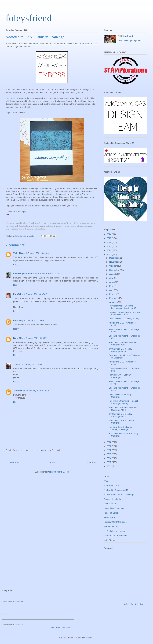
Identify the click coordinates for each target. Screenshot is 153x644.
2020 (109, 442)
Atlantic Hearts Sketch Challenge (119, 495)
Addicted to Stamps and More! (118, 490)
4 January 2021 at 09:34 (35, 321)
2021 (109, 254)
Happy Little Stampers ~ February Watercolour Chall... (124, 314)
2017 (109, 454)
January (113, 302)
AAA (106, 481)
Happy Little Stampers (114, 508)
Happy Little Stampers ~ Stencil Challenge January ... (123, 402)
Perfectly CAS (110, 517)
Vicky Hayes (19, 253)
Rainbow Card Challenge (115, 522)
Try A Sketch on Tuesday (115, 531)
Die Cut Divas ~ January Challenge (120, 396)
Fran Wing (18, 294)
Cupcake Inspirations (113, 499)
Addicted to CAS (89, 44)
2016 (109, 458)
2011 (109, 466)
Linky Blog (139, 604)
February (114, 298)
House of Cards (111, 513)
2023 (109, 246)
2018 (109, 450)
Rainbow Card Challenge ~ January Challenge (121, 428)
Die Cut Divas (110, 504)
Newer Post (13, 462)
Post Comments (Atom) (58, 472)
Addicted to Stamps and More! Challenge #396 (123, 409)
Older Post (91, 462)
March (113, 294)
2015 (109, 462)
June (112, 282)
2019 (109, 446)
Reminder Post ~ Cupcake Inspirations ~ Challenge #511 (124, 307)
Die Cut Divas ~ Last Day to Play (124, 319)
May (112, 286)
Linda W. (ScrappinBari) (25, 274)
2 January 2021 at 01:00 (37, 253)
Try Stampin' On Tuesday (115, 536)
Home (52, 462)
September (115, 270)
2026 (109, 234)
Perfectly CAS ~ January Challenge (120, 376)
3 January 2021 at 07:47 (35, 294)
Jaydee (17, 364)
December (114, 258)
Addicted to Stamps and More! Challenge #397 (123, 344)
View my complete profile (129, 40)
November (114, 262)
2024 (109, 242)
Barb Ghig (18, 321)
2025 (109, 238)
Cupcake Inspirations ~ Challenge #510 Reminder (124, 357)
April (112, 290)
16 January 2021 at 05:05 (37, 391)
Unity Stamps (110, 540)
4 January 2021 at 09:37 (35, 338)
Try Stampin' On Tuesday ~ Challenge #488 (121, 415)
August (113, 274)
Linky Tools (128, 604)
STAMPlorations (111, 526)
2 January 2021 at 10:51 (49, 274)
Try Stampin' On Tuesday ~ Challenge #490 (121, 350)
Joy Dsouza (19, 391)
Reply (16, 264)
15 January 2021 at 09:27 (33, 364)
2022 (109, 250)
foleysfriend (29, 18)
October (113, 266)
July (111, 278)
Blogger (90, 638)
